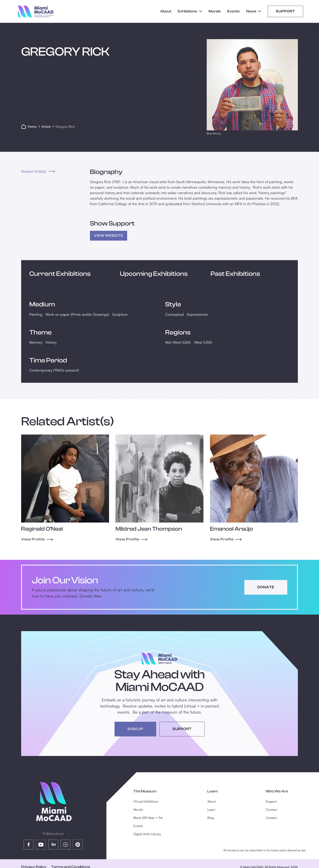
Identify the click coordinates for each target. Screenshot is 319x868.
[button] (190, 11)
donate (266, 587)
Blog (211, 818)
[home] (36, 11)
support (182, 729)
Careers (271, 818)
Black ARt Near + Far (148, 818)
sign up (135, 729)
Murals (215, 11)
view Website (109, 236)
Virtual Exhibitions (146, 801)
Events (233, 11)
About (166, 11)
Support (285, 11)
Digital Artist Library (147, 834)
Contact (271, 810)
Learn (211, 810)
